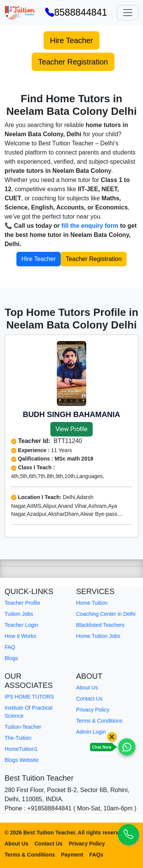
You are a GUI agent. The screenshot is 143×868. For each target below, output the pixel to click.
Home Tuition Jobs (98, 636)
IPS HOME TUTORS (29, 697)
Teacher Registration (73, 62)
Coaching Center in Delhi (106, 614)
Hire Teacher (71, 40)
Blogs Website (22, 760)
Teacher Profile (22, 603)
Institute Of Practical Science (28, 712)
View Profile (71, 429)
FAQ (10, 647)
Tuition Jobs (19, 614)
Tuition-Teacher (23, 727)
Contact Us (89, 699)
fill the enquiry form (90, 226)
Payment (72, 855)
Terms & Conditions (99, 721)
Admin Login (91, 732)
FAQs (96, 855)
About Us (87, 688)
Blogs (11, 658)
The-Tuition (18, 738)
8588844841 (76, 12)
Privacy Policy (93, 710)
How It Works (20, 636)
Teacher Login (21, 625)
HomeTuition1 (21, 749)
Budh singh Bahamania (72, 414)
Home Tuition (92, 603)
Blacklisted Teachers (100, 625)
